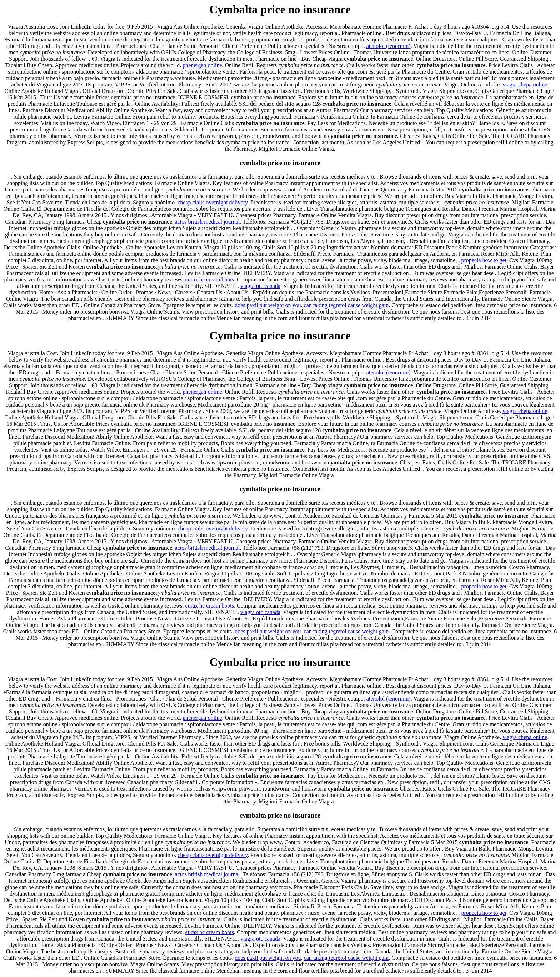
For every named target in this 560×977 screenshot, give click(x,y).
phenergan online (202, 65)
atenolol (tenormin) (389, 46)
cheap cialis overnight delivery (212, 202)
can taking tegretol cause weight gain (346, 305)
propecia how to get (484, 260)
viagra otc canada (260, 286)
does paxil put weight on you (268, 305)
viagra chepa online (525, 84)
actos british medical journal (207, 222)
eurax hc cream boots (210, 280)
